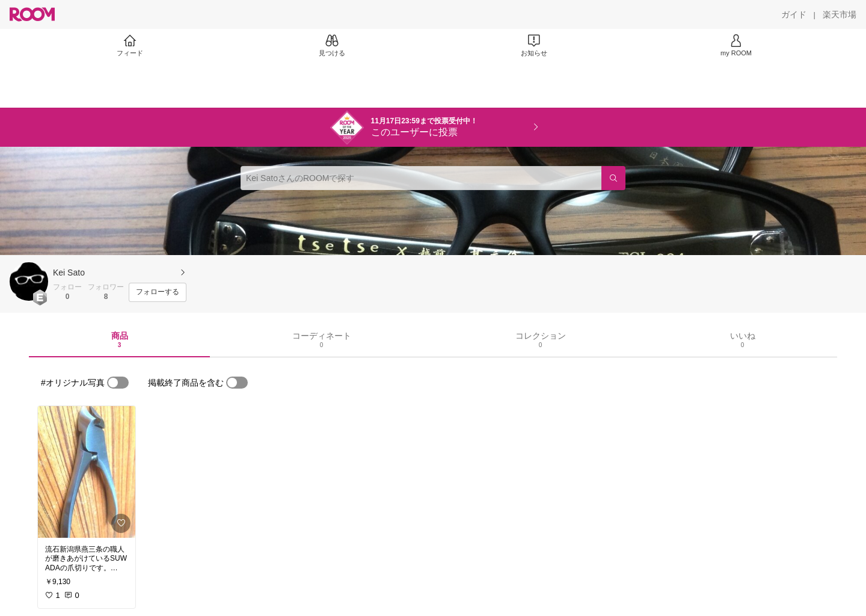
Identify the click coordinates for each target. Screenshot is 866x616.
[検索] (613, 178)
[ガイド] (794, 14)
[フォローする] (158, 292)
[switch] (118, 383)
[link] (87, 472)
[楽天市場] (840, 14)
